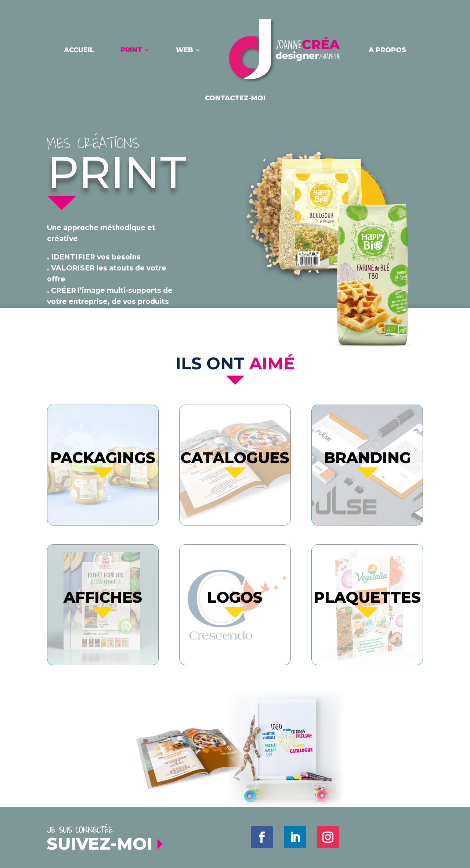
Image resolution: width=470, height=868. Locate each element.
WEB (185, 50)
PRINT (131, 50)
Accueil (79, 50)
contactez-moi (235, 98)
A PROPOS (387, 50)
